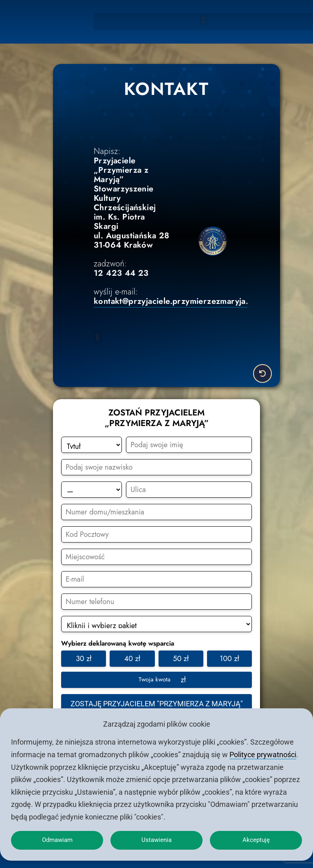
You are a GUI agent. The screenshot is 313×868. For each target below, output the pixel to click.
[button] (204, 20)
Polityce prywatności (263, 751)
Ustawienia (157, 838)
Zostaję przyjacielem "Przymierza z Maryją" (157, 702)
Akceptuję (256, 838)
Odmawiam (57, 838)
